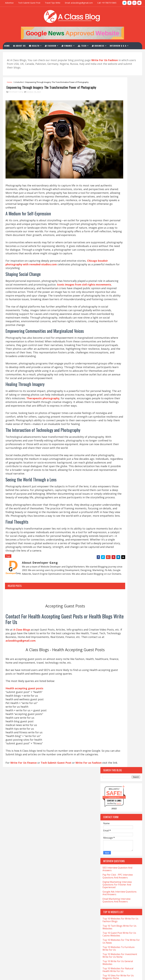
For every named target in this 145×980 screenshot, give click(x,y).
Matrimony (128, 558)
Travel (124, 622)
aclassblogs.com (114, 109)
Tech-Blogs (109, 607)
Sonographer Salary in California (22, 941)
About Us (22, 45)
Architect (109, 405)
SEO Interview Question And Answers (117, 181)
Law (106, 553)
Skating (124, 587)
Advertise (9, 3)
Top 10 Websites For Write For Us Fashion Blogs (120, 232)
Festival (108, 503)
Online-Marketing (112, 568)
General (108, 518)
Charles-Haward (122, 444)
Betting (108, 424)
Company (108, 454)
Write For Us (58, 933)
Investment (124, 543)
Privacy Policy (58, 957)
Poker (127, 573)
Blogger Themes (24, 975)
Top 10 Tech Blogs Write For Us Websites (119, 239)
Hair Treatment (111, 528)
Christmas (126, 449)
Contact (13, 52)
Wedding (108, 632)
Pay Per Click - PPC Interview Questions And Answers (118, 188)
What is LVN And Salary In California (24, 962)
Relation (127, 583)
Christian (108, 449)
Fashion (53, 45)
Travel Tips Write (53, 3)
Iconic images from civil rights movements (33, 296)
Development (110, 479)
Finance (70, 45)
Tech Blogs (122, 602)
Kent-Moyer (125, 548)
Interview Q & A (121, 45)
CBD (105, 444)
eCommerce (123, 489)
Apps (123, 400)
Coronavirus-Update (113, 464)
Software (120, 592)
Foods (122, 508)
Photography (110, 573)
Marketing (109, 558)
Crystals (123, 474)
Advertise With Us (60, 952)
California (120, 429)
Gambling (108, 513)
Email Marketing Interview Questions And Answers (116, 212)
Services (108, 587)
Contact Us (57, 948)
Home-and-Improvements (115, 538)
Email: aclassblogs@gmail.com (79, 3)
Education (109, 494)
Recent (111, 362)
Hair (123, 518)
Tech (85, 45)
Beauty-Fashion (111, 420)
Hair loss (108, 523)
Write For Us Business (63, 919)
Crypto (107, 474)
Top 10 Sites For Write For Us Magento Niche (118, 289)
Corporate (109, 469)
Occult (107, 563)
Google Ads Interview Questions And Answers (120, 205)
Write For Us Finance (24, 876)
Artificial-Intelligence (114, 410)
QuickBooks (109, 578)
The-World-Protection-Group (118, 617)
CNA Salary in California (18, 905)
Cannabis (108, 434)
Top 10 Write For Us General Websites (118, 275)
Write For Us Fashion (62, 924)
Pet (131, 568)
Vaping (125, 627)
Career (107, 439)
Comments (132, 362)
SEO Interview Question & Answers (69, 938)
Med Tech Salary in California (20, 918)
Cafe (106, 429)
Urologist (109, 627)
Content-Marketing (113, 459)
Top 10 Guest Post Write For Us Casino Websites (119, 246)
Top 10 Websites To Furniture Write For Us (119, 260)
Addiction (109, 400)
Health (37, 45)
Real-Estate (109, 583)
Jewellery (108, 548)
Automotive (110, 415)
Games (123, 513)
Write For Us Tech (61, 910)
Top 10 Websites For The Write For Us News (121, 253)
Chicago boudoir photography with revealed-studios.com (43, 272)
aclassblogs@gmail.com (109, 904)
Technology (110, 612)
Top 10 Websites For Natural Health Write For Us (118, 282)
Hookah (108, 543)
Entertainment (111, 499)
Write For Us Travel (61, 905)
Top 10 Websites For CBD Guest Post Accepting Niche (120, 296)
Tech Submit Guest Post (29, 3)
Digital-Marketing (113, 484)
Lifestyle (120, 553)
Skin (106, 592)
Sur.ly (119, 116)
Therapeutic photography (38, 439)
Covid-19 (125, 469)
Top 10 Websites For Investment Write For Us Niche (120, 268)
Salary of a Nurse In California (21, 936)
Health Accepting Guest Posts (67, 914)
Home (10, 45)
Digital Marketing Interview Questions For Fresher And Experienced (117, 197)
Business (101, 45)
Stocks (122, 597)
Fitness (107, 508)
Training (108, 622)
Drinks (107, 489)
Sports (107, 597)
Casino (121, 439)
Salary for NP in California (19, 931)
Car (123, 434)
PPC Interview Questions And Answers (71, 943)
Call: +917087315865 (107, 3)
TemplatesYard (14, 975)
